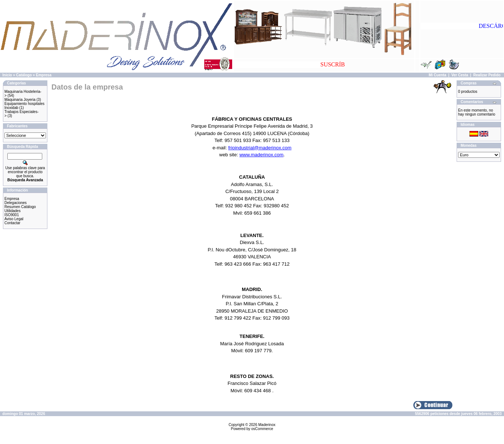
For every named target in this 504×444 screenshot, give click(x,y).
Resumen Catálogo (20, 207)
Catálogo (24, 75)
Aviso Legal (14, 219)
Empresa (44, 75)
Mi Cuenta (438, 75)
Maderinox (267, 425)
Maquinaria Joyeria (20, 100)
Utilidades (12, 211)
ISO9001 (12, 215)
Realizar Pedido (487, 75)
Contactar (12, 223)
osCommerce (262, 429)
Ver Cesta (460, 75)
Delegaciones (16, 203)
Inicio (7, 75)
